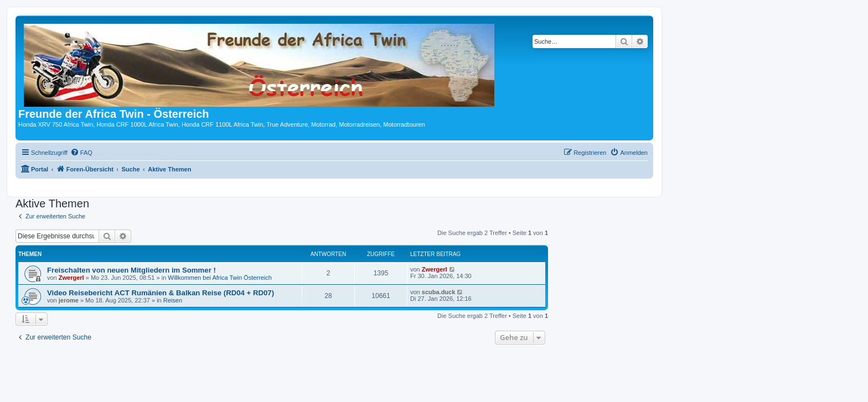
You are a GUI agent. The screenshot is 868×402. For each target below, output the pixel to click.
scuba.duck (439, 292)
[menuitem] (81, 153)
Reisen (173, 300)
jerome (69, 300)
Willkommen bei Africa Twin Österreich (219, 278)
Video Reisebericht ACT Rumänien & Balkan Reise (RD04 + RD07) (161, 293)
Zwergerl (71, 278)
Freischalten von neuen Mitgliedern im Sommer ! (131, 270)
